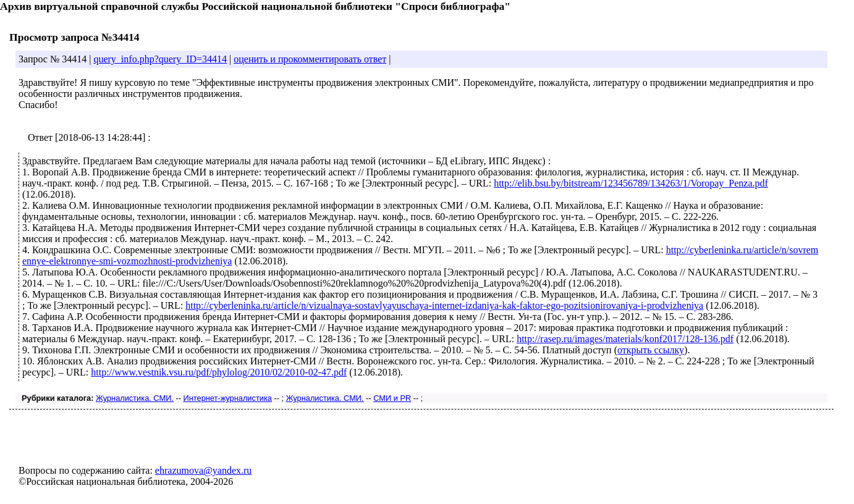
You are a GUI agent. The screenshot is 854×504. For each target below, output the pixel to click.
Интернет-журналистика (228, 398)
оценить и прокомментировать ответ (310, 59)
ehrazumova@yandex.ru (203, 470)
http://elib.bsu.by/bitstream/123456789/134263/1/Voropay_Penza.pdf (631, 183)
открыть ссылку (651, 350)
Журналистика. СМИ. (135, 398)
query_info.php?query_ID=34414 (160, 59)
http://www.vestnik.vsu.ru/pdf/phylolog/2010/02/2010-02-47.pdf (219, 372)
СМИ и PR (392, 398)
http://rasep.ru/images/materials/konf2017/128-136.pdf (625, 339)
